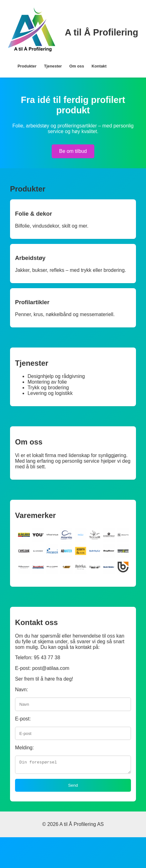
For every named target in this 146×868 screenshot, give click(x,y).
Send (73, 787)
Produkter (27, 66)
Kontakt (99, 66)
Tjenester (53, 66)
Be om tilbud (73, 151)
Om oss (77, 66)
